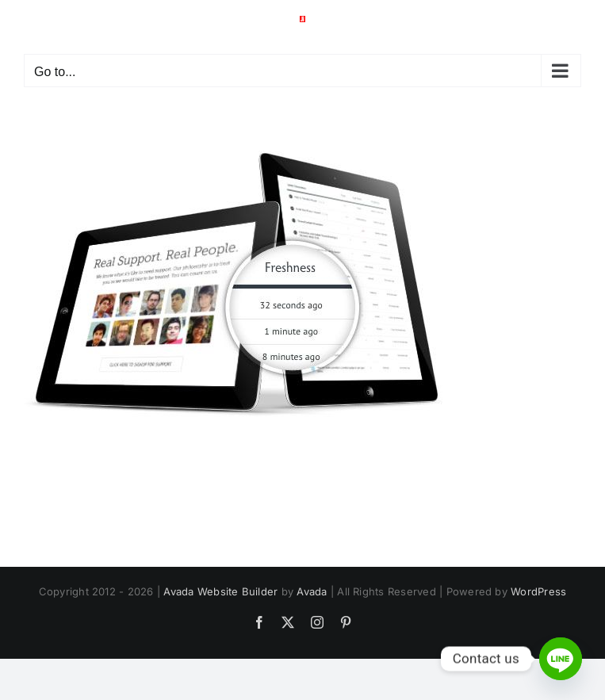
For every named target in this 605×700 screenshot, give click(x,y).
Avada (312, 591)
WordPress (538, 591)
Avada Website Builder (220, 591)
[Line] (561, 659)
